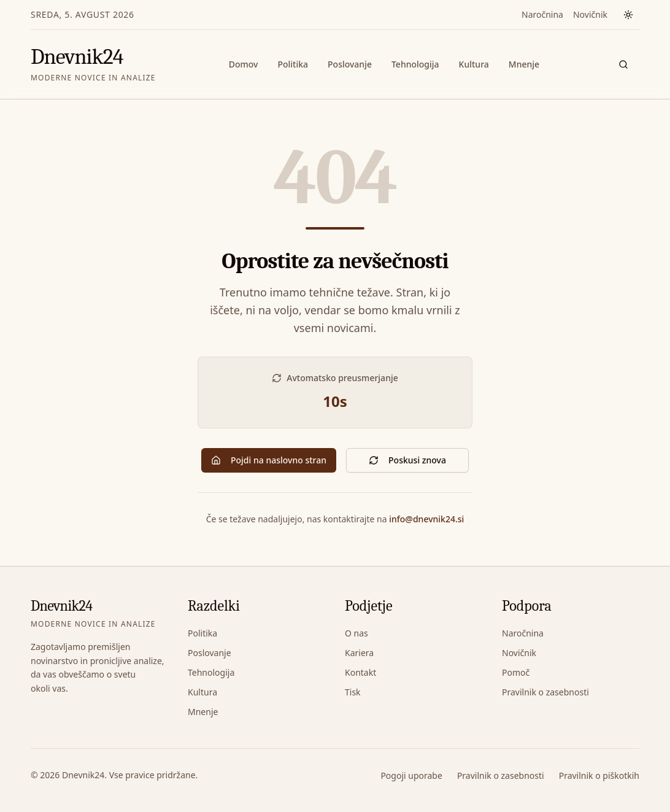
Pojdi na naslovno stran (269, 460)
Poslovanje (350, 64)
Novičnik (590, 14)
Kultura (474, 64)
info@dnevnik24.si (426, 519)
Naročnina (542, 14)
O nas (356, 633)
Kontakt (360, 672)
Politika (293, 64)
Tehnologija (415, 64)
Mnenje (524, 64)
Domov (244, 64)
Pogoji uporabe (411, 775)
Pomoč (516, 672)
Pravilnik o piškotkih (599, 775)
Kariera (359, 653)
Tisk (353, 692)
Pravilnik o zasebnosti (545, 692)
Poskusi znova (407, 460)
